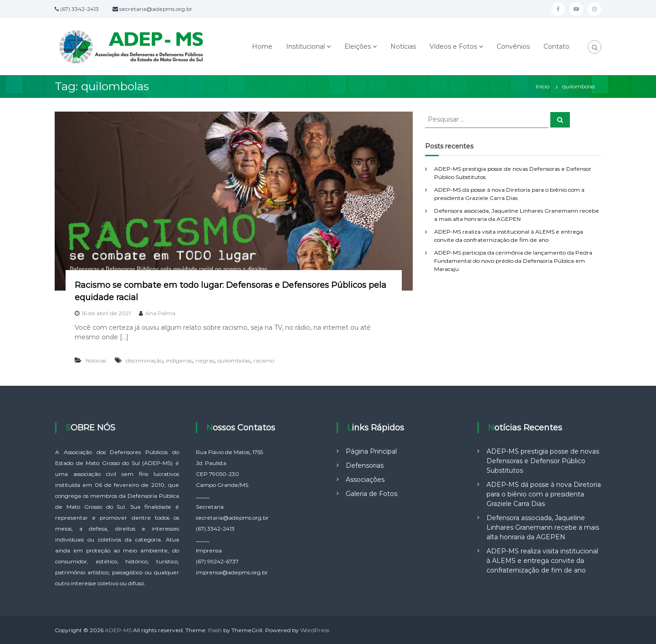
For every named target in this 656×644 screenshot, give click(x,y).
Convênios (513, 46)
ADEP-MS (118, 630)
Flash (215, 630)
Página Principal (371, 451)
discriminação (144, 360)
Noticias (96, 360)
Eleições (358, 46)
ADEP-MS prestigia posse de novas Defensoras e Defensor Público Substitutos (543, 461)
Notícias (403, 46)
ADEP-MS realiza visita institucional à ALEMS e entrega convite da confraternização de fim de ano (542, 561)
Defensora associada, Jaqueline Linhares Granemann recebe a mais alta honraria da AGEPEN (543, 527)
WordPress (315, 630)
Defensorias (365, 465)
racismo (264, 360)
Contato (556, 46)
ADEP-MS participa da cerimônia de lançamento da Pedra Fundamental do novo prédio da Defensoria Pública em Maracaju (513, 261)
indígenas (179, 360)
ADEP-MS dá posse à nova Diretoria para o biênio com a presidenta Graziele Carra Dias (544, 494)
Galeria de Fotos (372, 494)
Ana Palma (160, 313)
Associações (365, 480)
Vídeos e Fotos (453, 46)
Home (262, 46)
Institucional (305, 46)
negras (205, 360)
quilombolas (234, 360)
